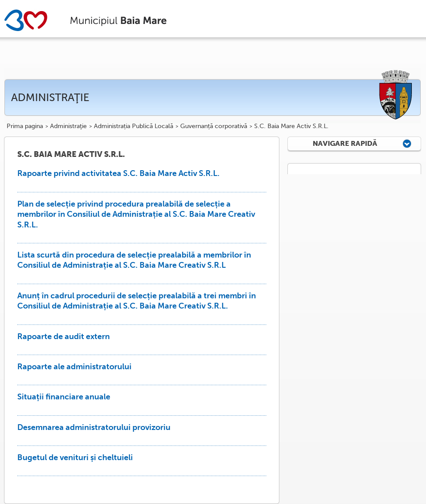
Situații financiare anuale (64, 397)
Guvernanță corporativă (214, 126)
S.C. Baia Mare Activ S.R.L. (291, 126)
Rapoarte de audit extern (64, 336)
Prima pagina (25, 126)
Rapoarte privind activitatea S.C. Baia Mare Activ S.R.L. (118, 173)
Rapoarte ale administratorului (74, 367)
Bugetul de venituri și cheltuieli (75, 457)
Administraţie (68, 126)
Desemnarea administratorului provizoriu (94, 427)
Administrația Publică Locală (134, 126)
